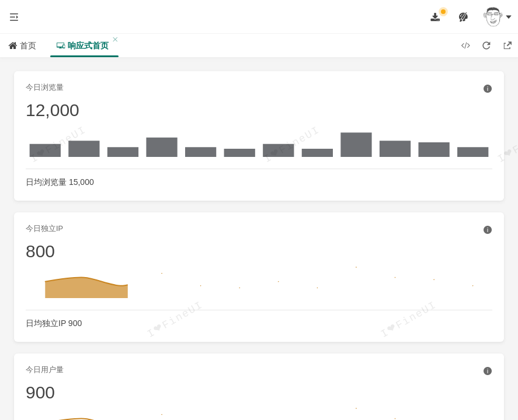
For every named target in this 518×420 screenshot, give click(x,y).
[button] (14, 17)
